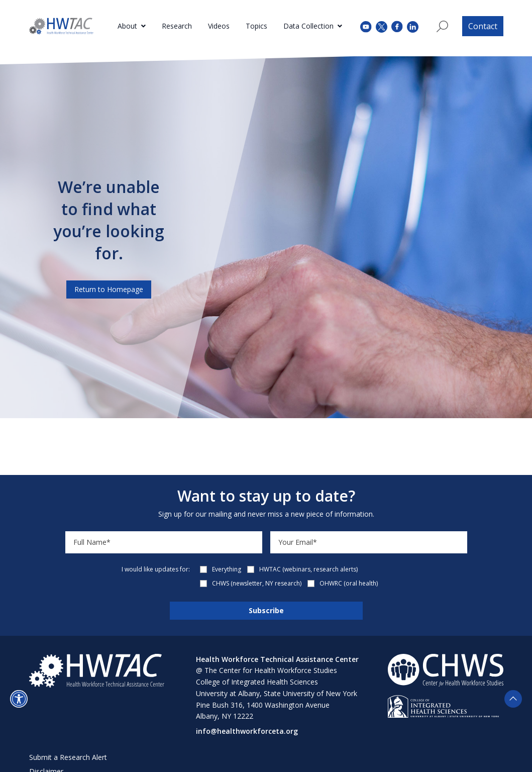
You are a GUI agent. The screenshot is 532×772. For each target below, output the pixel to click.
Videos (219, 26)
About (127, 26)
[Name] (164, 542)
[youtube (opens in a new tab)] (366, 26)
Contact (483, 26)
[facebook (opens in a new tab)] (397, 26)
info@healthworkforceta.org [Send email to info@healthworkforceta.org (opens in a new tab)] (247, 731)
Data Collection (308, 26)
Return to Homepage (109, 289)
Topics (256, 26)
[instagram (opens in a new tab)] (413, 26)
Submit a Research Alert (68, 757)
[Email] (369, 542)
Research (177, 26)
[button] (19, 699)
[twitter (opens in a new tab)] (382, 26)
